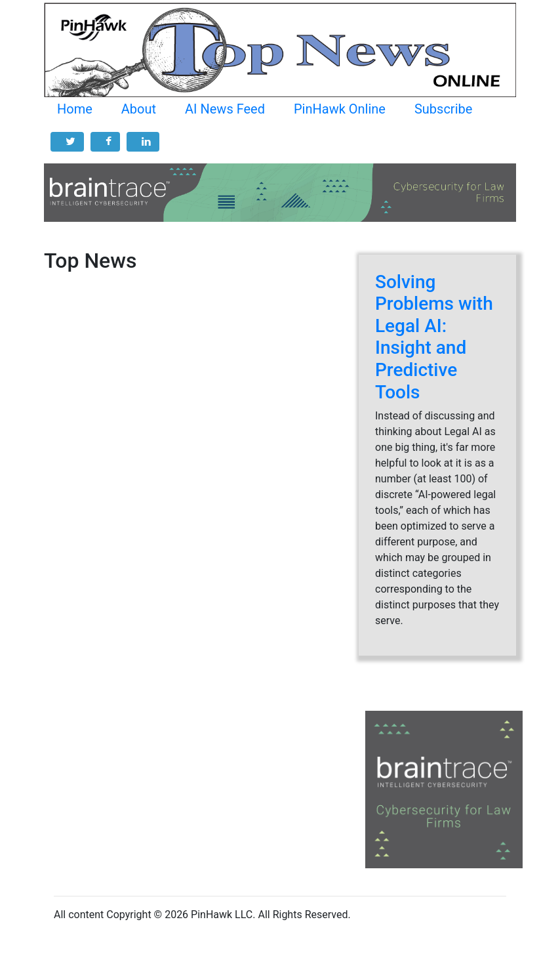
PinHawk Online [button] (340, 109)
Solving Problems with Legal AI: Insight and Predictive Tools (434, 337)
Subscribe (443, 109)
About (139, 109)
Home (75, 109)
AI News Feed (225, 109)
